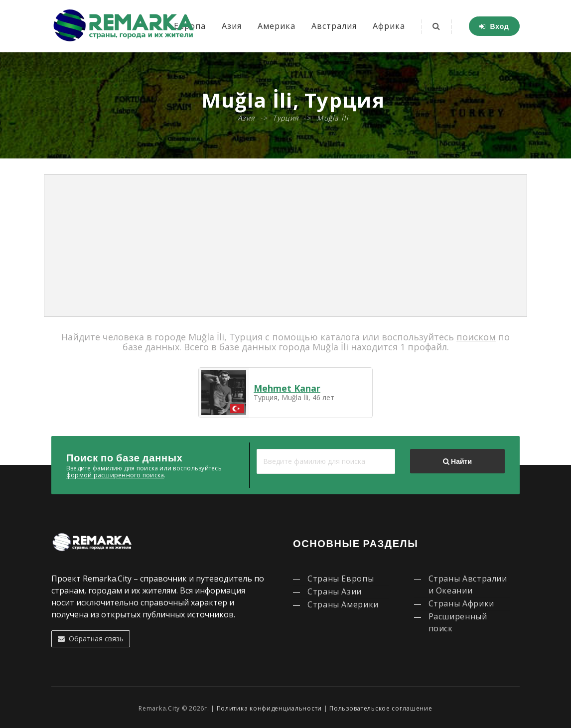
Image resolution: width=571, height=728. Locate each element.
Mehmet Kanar (287, 388)
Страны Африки (461, 603)
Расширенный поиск (458, 622)
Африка (389, 26)
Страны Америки (343, 604)
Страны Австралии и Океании (468, 584)
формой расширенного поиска (115, 475)
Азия (232, 26)
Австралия (334, 26)
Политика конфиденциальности (269, 708)
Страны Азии (335, 591)
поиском (476, 337)
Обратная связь (91, 639)
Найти (457, 461)
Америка (277, 26)
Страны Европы (341, 579)
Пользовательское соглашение (381, 708)
